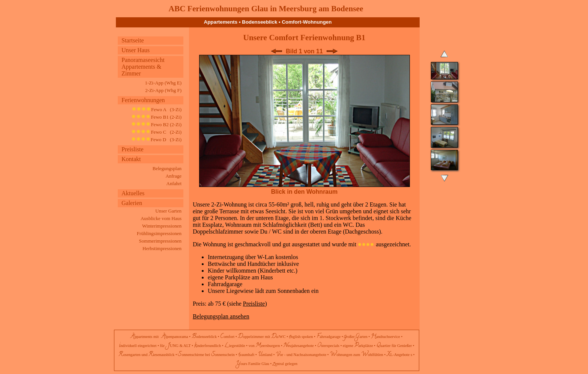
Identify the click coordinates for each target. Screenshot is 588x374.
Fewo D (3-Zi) (156, 139)
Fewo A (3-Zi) (157, 109)
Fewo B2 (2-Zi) (156, 124)
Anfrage (173, 176)
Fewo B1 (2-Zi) (156, 117)
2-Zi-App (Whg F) (163, 90)
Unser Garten (168, 211)
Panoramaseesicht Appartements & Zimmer (143, 67)
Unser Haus (136, 50)
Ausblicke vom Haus (161, 218)
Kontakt (131, 159)
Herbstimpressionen (162, 248)
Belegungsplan (167, 168)
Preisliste (133, 149)
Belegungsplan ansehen (221, 316)
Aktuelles (133, 193)
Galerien (132, 203)
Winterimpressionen (162, 226)
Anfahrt (174, 183)
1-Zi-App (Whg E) (163, 83)
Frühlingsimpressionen (159, 233)
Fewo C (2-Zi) (156, 132)
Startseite (133, 40)
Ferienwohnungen (143, 100)
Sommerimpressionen (160, 241)
